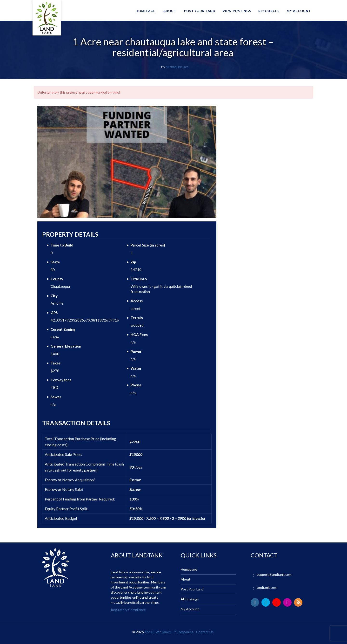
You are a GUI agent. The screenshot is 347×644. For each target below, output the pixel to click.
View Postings (237, 11)
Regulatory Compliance (128, 610)
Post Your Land (200, 11)
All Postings (190, 599)
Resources (269, 11)
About (170, 11)
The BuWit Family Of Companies (169, 632)
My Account (299, 11)
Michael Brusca (177, 67)
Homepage (145, 11)
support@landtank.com (274, 574)
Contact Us (205, 632)
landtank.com (267, 587)
